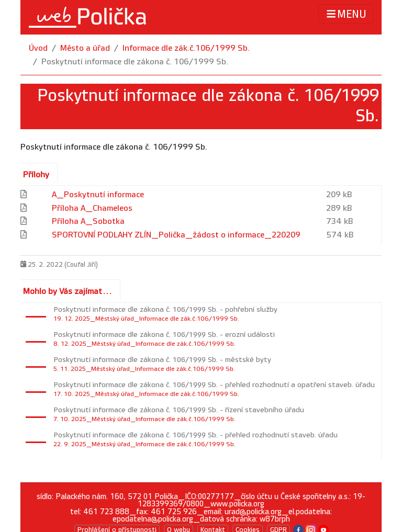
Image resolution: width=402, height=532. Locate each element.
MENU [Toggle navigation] (346, 14)
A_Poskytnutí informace (98, 195)
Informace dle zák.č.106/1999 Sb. (186, 48)
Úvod (38, 48)
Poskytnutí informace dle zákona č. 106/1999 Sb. (135, 62)
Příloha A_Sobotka (88, 222)
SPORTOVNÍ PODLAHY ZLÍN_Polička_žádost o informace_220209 (176, 235)
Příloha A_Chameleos (92, 208)
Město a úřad (85, 48)
